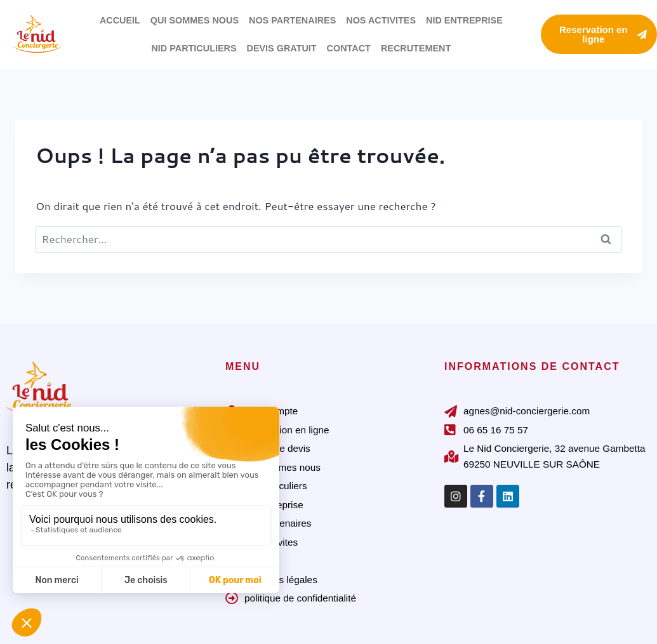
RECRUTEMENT (416, 48)
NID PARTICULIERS (194, 48)
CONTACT (349, 48)
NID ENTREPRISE (464, 20)
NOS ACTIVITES (381, 20)
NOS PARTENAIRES (292, 20)
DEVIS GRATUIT (282, 48)
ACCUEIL (120, 20)
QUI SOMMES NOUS (195, 20)
